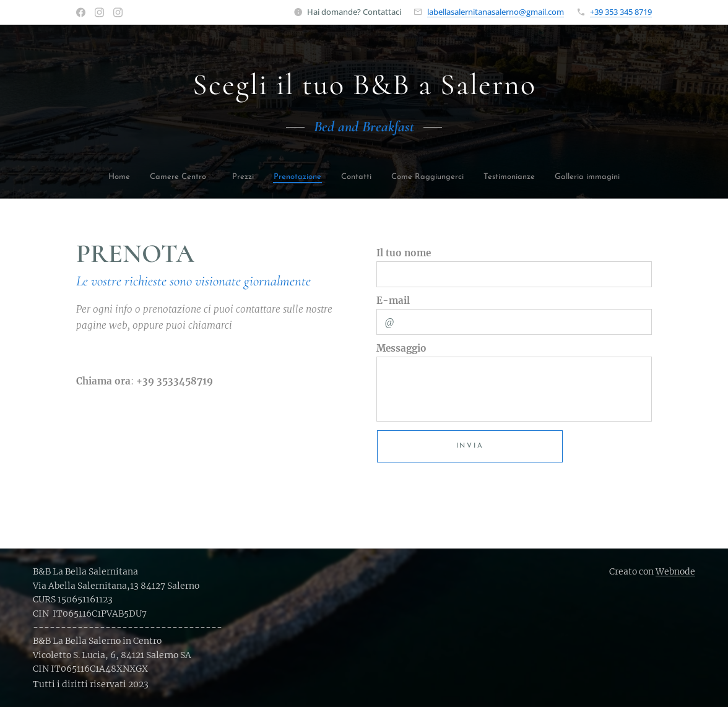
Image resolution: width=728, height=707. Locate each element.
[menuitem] (139, 178)
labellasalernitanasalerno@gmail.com (496, 12)
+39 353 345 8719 (621, 12)
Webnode (675, 571)
